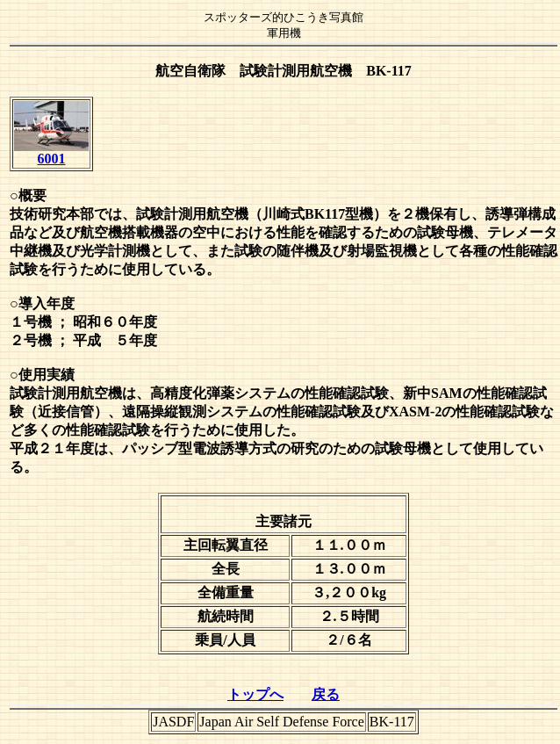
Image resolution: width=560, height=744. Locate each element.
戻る (326, 694)
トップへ (255, 694)
